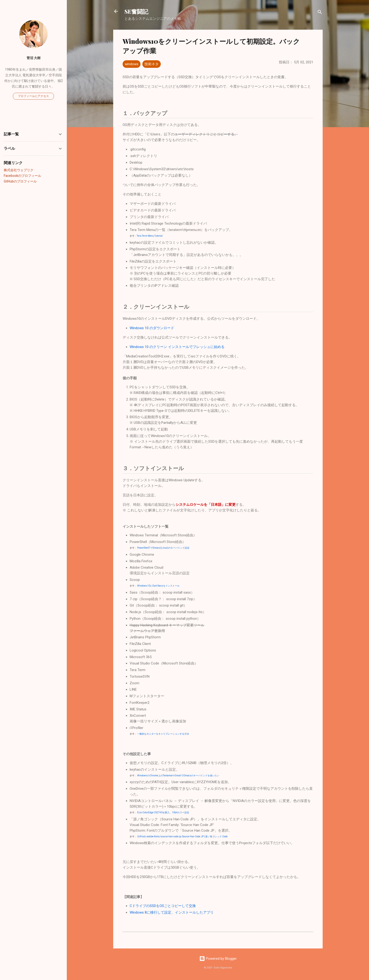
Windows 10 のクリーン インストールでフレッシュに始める (177, 347)
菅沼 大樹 (34, 58)
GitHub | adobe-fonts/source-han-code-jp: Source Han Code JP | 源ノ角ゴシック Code (182, 836)
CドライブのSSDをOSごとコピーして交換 (163, 906)
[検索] (320, 13)
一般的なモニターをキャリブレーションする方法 (163, 734)
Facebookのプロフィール (22, 176)
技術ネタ (152, 64)
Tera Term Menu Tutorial (150, 236)
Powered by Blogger (218, 959)
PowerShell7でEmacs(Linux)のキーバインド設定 (163, 548)
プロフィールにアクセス (33, 96)
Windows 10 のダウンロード (152, 328)
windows (132, 64)
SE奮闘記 (136, 11)
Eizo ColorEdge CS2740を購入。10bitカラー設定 (163, 812)
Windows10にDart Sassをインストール (158, 586)
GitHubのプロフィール (20, 181)
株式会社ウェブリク (19, 170)
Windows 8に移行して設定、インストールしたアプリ (172, 912)
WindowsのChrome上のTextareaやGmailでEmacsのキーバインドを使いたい (178, 775)
